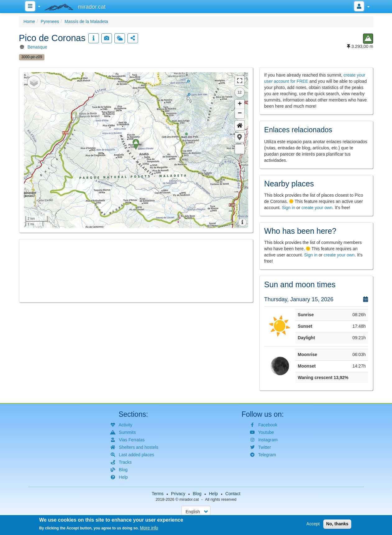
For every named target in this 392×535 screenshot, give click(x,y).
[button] (240, 137)
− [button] (240, 114)
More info (149, 528)
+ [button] (240, 104)
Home (29, 21)
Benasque (37, 47)
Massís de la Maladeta (86, 21)
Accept (313, 524)
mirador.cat (189, 500)
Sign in (289, 208)
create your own (317, 208)
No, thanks (337, 524)
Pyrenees (50, 21)
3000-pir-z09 (32, 57)
